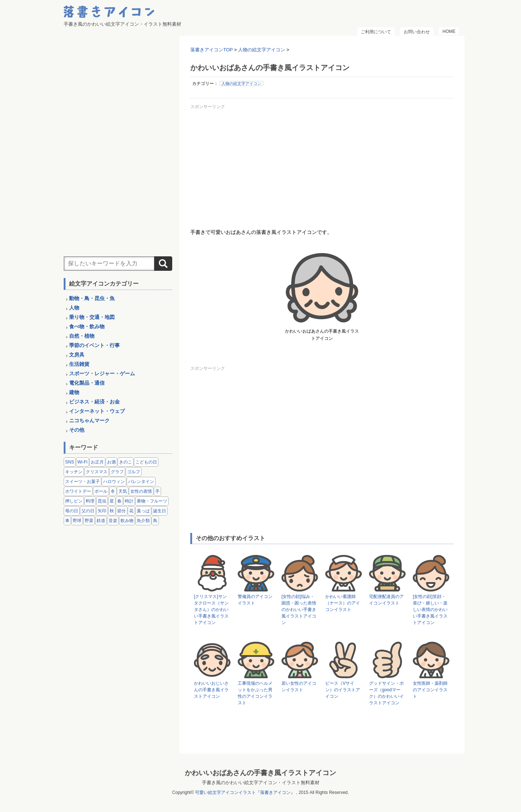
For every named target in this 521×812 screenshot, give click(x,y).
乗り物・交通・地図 (92, 317)
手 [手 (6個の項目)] (157, 491)
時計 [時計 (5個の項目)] (129, 501)
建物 (74, 392)
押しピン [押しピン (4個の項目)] (74, 501)
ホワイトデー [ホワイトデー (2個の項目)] (78, 491)
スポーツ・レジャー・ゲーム (102, 373)
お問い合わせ (417, 32)
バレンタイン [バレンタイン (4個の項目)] (141, 482)
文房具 (77, 355)
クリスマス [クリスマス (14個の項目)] (97, 472)
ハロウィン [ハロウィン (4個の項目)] (114, 482)
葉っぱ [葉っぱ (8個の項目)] (143, 511)
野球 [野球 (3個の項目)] (77, 521)
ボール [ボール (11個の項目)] (101, 491)
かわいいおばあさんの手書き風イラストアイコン (260, 773)
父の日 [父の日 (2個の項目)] (88, 511)
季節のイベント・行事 (94, 345)
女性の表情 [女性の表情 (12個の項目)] (141, 491)
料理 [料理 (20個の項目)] (90, 501)
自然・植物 (82, 336)
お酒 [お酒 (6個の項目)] (111, 462)
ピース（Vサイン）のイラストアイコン (343, 690)
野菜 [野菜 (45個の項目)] (89, 521)
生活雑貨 (79, 364)
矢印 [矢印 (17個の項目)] (102, 511)
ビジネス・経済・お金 (94, 402)
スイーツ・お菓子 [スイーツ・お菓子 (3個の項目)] (82, 482)
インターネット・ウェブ (97, 411)
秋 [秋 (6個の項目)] (112, 511)
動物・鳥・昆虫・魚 (92, 298)
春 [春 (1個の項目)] (119, 501)
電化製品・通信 (87, 383)
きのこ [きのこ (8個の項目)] (126, 462)
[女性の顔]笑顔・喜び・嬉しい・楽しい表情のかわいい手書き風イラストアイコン (430, 610)
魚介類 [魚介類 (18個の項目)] (143, 521)
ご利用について (376, 32)
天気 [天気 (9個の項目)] (123, 491)
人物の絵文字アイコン (241, 84)
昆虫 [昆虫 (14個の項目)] (102, 501)
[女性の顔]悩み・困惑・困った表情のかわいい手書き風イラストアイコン (299, 610)
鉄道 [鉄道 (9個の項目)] (101, 521)
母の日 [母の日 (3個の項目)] (72, 511)
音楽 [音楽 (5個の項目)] (113, 521)
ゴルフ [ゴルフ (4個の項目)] (134, 472)
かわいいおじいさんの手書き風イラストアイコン (211, 690)
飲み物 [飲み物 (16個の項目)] (127, 521)
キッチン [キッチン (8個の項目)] (74, 472)
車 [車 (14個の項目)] (67, 521)
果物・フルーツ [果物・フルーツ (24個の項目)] (152, 501)
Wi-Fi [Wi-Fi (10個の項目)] (82, 462)
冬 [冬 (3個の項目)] (113, 491)
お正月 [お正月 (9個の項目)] (97, 462)
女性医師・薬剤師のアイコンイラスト (430, 690)
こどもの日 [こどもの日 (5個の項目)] (146, 462)
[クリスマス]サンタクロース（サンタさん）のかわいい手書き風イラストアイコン (211, 610)
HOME (449, 31)
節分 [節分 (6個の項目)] (122, 511)
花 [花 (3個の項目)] (131, 511)
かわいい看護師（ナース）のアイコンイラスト (343, 603)
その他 (77, 430)
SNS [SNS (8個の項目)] (70, 462)
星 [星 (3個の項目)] (112, 501)
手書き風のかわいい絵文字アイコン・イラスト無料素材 (261, 783)
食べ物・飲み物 (87, 326)
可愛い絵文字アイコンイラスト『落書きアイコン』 (245, 792)
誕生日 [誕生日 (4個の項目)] (160, 511)
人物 (74, 308)
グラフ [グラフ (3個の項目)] (117, 472)
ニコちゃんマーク (89, 420)
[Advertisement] (322, 162)
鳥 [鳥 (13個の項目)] (155, 521)
